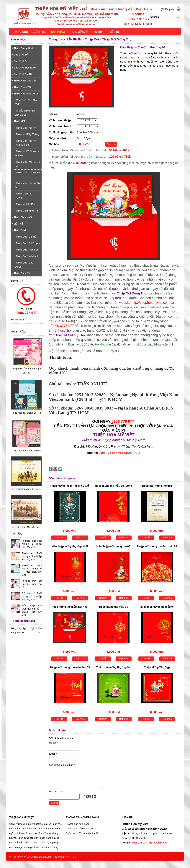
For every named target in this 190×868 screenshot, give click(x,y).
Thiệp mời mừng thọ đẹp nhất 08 (157, 546)
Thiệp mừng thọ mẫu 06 (113, 607)
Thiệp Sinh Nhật (22, 217)
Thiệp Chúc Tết (21, 87)
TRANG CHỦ (20, 32)
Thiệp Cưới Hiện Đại (26, 250)
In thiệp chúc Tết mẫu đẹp (26, 527)
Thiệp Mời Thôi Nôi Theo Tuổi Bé (25, 143)
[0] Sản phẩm (168, 9)
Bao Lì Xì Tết (20, 55)
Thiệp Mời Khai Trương (23, 196)
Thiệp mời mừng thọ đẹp (157, 486)
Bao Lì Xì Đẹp (20, 61)
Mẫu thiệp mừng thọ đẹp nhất (70, 546)
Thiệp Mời (18, 121)
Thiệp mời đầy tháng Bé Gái (26, 451)
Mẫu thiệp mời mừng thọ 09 (113, 546)
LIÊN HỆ (17, 224)
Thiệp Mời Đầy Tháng (27, 134)
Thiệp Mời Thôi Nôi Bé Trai (27, 175)
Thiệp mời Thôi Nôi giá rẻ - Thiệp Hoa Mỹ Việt (32, 556)
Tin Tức (98, 32)
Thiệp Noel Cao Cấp (24, 81)
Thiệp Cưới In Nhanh (26, 256)
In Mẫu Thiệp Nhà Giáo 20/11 (25, 113)
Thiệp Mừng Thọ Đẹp (157, 667)
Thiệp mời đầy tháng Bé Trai (26, 413)
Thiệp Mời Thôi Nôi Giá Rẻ (28, 185)
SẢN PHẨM (58, 32)
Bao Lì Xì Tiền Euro (24, 68)
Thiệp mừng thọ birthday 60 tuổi (70, 486)
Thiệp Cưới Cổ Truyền (27, 243)
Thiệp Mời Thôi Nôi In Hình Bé (27, 153)
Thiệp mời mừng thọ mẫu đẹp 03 (70, 667)
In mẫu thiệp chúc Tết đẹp (26, 489)
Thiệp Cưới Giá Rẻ (25, 237)
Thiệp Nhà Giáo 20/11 (25, 94)
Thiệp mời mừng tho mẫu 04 (157, 607)
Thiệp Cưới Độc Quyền (24, 265)
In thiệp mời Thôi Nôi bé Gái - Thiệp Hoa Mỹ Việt (32, 544)
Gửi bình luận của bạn (62, 765)
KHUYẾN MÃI (80, 32)
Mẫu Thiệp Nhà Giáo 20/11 (26, 102)
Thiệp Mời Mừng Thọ (27, 211)
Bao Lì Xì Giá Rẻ (22, 74)
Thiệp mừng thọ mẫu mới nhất (70, 607)
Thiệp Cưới (19, 230)
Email (53, 754)
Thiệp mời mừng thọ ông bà (113, 667)
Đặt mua (111, 144)
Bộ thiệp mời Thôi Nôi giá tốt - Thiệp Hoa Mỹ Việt (32, 596)
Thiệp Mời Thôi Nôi (25, 128)
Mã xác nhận (57, 791)
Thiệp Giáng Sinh (23, 48)
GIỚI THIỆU (40, 32)
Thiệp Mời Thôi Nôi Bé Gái (27, 164)
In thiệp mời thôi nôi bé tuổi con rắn (32, 584)
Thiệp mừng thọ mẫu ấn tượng (113, 486)
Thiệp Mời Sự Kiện (25, 204)
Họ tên (54, 743)
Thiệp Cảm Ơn (21, 273)
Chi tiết (59, 537)
